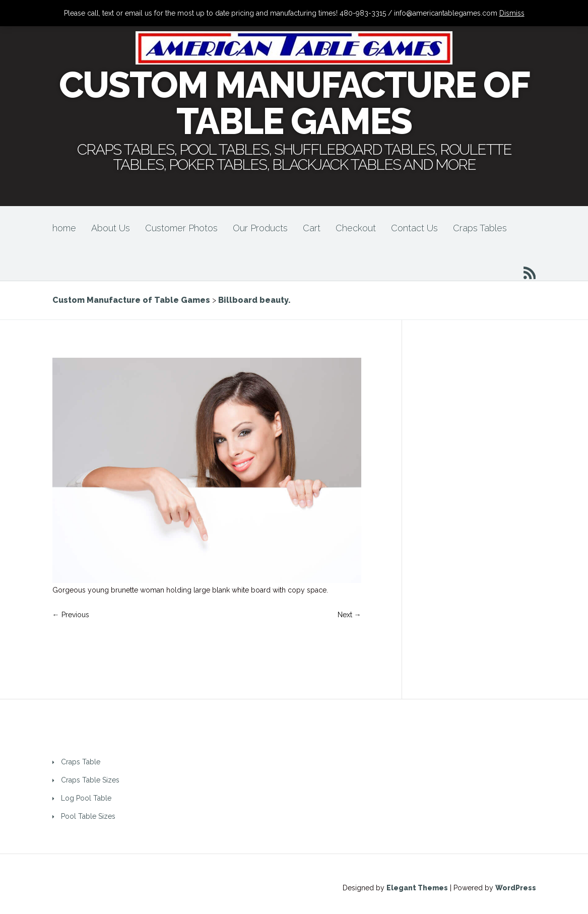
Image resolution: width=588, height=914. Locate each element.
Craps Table (81, 762)
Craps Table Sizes (90, 780)
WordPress (516, 888)
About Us (111, 228)
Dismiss (512, 13)
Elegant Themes (417, 888)
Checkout (356, 228)
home (64, 228)
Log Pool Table (86, 798)
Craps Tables (480, 228)
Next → (349, 615)
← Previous (71, 615)
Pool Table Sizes (88, 816)
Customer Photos (181, 228)
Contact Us (414, 228)
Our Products (260, 228)
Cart (312, 228)
